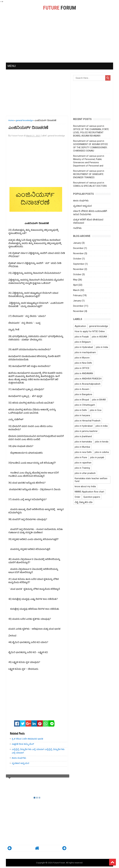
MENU (12, 66)
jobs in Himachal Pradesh (88, 421)
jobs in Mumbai (82, 447)
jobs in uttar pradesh (85, 473)
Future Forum (59, 863)
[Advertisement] (60, 39)
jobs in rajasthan (83, 463)
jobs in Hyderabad (84, 347)
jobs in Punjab (82, 337)
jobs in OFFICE (82, 368)
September (79, 264)
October (77, 259)
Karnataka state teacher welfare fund (91, 480)
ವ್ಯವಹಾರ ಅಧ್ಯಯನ (20, 763)
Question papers (92, 497)
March (76, 290)
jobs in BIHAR (99, 400)
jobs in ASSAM (99, 337)
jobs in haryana (82, 415)
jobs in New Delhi (83, 363)
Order (77, 497)
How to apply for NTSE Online (90, 331)
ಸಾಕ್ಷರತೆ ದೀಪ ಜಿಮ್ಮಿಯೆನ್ (23, 744)
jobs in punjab (97, 457)
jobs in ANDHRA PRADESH (88, 379)
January (77, 243)
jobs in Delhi (81, 410)
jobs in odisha (102, 452)
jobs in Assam (82, 389)
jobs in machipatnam (85, 352)
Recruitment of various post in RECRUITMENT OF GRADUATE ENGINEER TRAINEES (89, 174)
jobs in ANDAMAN (84, 373)
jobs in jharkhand (83, 436)
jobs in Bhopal (82, 400)
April (75, 285)
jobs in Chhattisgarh (85, 405)
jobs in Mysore (82, 358)
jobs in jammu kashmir (86, 431)
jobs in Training (82, 468)
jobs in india (102, 426)
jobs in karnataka (83, 442)
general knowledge (24, 120)
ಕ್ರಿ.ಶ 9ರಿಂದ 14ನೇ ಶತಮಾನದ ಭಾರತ (27, 739)
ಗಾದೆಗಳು (77, 228)
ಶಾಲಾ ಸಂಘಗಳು (19, 758)
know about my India (85, 486)
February (78, 295)
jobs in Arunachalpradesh (88, 384)
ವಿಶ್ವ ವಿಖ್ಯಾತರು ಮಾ (84, 502)
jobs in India (102, 347)
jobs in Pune (81, 457)
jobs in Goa (96, 410)
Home (11, 120)
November (78, 253)
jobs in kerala (102, 442)
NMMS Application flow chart (89, 492)
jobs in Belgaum (83, 342)
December (78, 248)
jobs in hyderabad (84, 426)
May (75, 280)
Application (80, 326)
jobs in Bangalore (83, 394)
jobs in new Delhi (83, 452)
